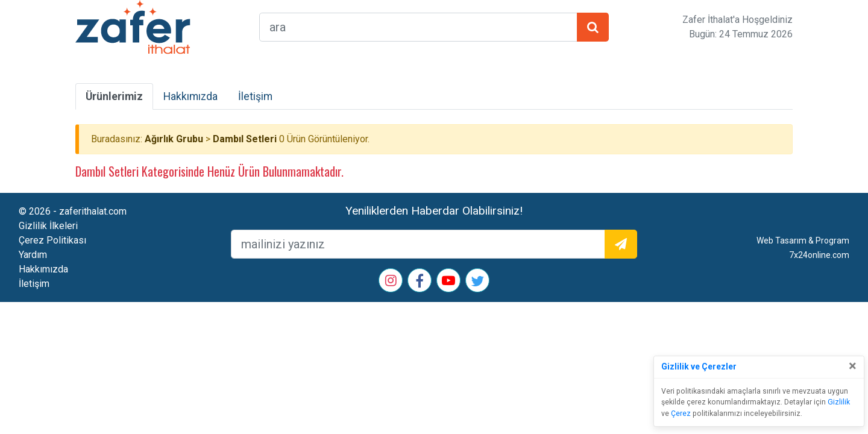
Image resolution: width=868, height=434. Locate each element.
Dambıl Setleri (245, 139)
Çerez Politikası (52, 240)
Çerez (681, 414)
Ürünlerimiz (114, 96)
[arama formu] (418, 27)
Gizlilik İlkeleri (48, 226)
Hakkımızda (190, 96)
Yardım (33, 255)
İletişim (255, 96)
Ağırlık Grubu (174, 139)
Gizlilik (839, 402)
